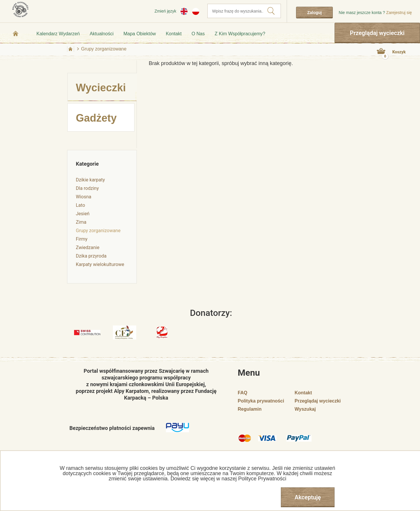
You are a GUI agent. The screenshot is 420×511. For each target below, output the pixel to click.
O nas (198, 34)
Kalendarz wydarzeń (58, 34)
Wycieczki (101, 88)
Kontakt (174, 34)
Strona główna (16, 34)
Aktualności (101, 34)
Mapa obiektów (140, 34)
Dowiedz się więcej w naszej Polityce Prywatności (228, 479)
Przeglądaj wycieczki (377, 33)
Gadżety (96, 118)
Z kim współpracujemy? (240, 34)
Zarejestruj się (399, 13)
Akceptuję (308, 497)
